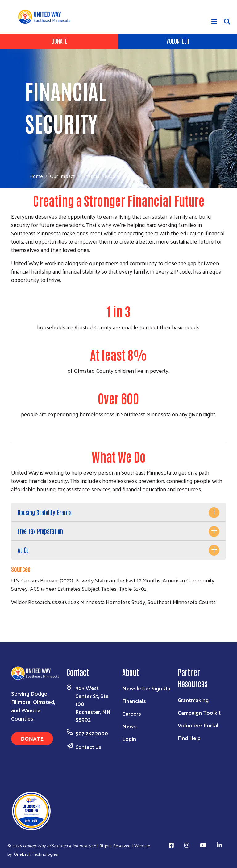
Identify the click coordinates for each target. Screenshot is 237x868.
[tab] (118, 512)
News (129, 726)
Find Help (189, 738)
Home (36, 176)
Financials (134, 701)
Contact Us (88, 747)
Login (129, 739)
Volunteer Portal (198, 725)
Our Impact (62, 176)
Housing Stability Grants (45, 512)
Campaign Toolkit (199, 712)
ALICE (23, 550)
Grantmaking (193, 700)
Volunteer (178, 41)
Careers (132, 713)
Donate (59, 41)
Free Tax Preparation (40, 531)
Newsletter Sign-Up (146, 688)
